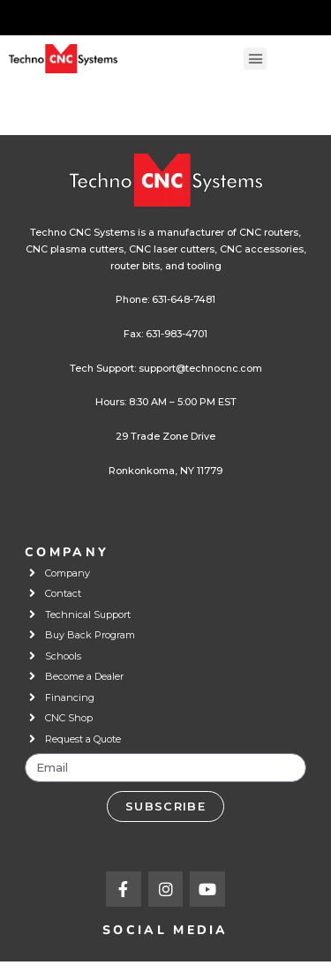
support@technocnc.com (200, 368)
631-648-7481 (184, 299)
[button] (255, 59)
